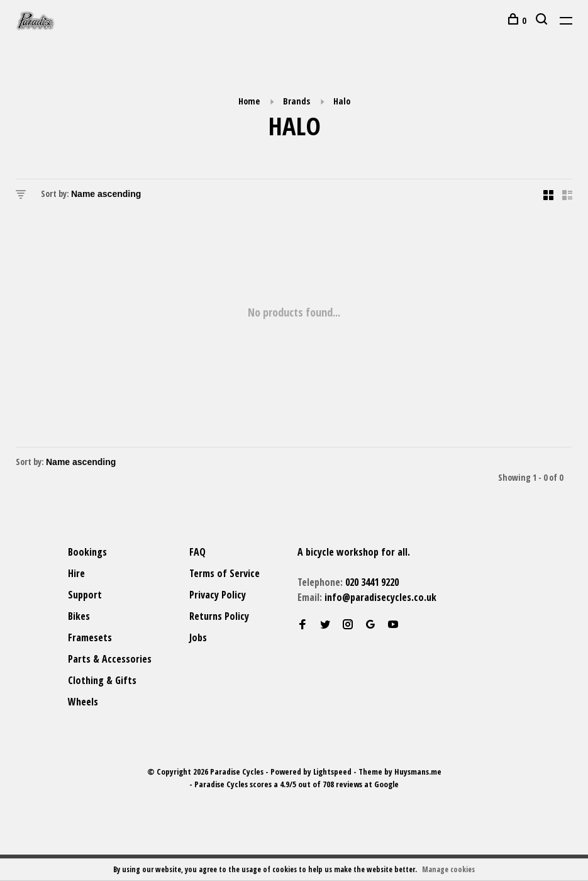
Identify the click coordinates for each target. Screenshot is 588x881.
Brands (297, 101)
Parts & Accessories (110, 659)
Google (386, 784)
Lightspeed (332, 772)
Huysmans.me (418, 772)
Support (85, 595)
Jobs (198, 637)
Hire (76, 573)
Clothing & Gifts (102, 680)
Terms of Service (225, 573)
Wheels (83, 702)
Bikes (79, 616)
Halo (342, 101)
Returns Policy (219, 616)
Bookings (87, 552)
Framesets (90, 637)
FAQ (197, 552)
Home (249, 101)
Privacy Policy (218, 595)
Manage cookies (448, 869)
